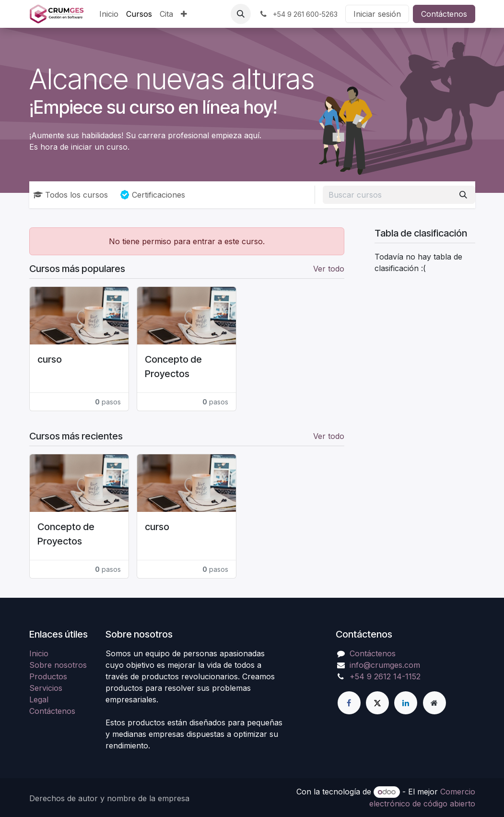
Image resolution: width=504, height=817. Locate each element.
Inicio (39, 653)
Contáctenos (444, 14)
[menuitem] (109, 14)
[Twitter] (377, 703)
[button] (241, 14)
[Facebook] (349, 703)
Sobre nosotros (58, 665)
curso (50, 359)
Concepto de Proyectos (173, 367)
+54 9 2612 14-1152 (385, 676)
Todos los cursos (70, 195)
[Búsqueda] (463, 195)
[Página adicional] (434, 703)
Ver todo (329, 269)
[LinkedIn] (406, 703)
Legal (39, 699)
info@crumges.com (385, 665)
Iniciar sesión (377, 14)
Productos (48, 676)
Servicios (46, 688)
